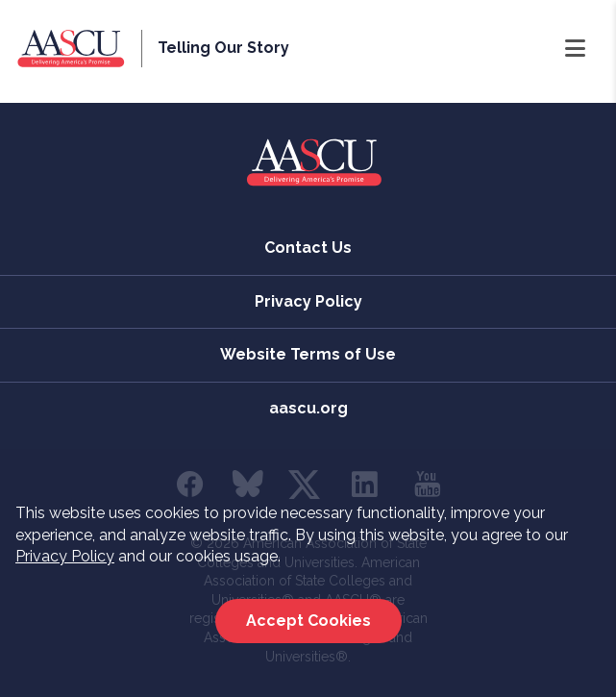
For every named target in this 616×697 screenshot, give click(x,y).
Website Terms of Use (308, 354)
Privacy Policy (65, 556)
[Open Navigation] (575, 49)
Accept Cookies (308, 621)
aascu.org (308, 408)
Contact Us (308, 248)
